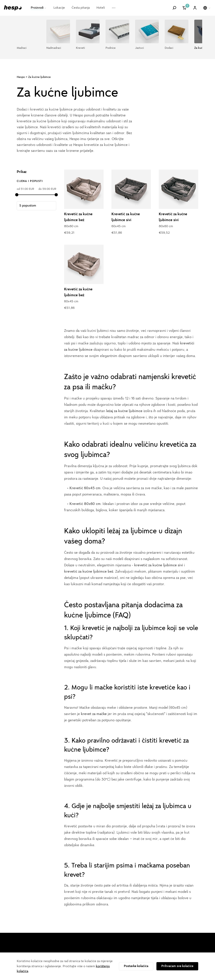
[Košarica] (185, 8)
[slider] (17, 195)
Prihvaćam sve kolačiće (177, 966)
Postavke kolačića (136, 966)
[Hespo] (13, 8)
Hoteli (101, 8)
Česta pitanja (81, 8)
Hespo (21, 77)
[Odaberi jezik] (207, 8)
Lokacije (59, 8)
